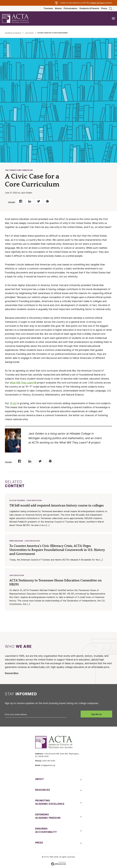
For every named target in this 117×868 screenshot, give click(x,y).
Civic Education (34, 500)
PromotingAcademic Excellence (50, 802)
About (40, 779)
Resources (43, 790)
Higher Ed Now (97, 3)
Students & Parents (89, 8)
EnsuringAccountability (46, 830)
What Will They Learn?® (23, 383)
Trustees (48, 8)
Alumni (58, 8)
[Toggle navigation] (113, 18)
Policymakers (71, 8)
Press (104, 8)
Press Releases (16, 541)
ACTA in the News (17, 500)
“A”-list (13, 403)
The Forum (29, 33)
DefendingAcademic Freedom (48, 816)
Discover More (12, 673)
